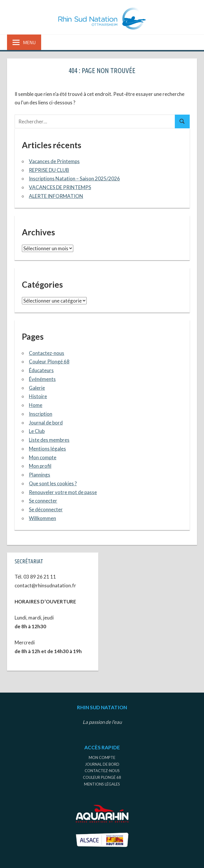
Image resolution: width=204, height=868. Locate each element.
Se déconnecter (46, 509)
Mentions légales (47, 449)
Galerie (37, 388)
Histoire (38, 396)
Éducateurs (41, 370)
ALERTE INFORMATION (56, 196)
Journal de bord (46, 423)
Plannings (40, 475)
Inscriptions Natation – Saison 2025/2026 (74, 178)
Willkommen (42, 518)
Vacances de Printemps (54, 161)
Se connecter (43, 501)
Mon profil (40, 466)
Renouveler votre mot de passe (63, 492)
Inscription (41, 414)
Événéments (42, 379)
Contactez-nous (47, 353)
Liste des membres (49, 440)
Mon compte (43, 457)
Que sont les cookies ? (53, 483)
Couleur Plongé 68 (49, 361)
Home (36, 405)
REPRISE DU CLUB (49, 170)
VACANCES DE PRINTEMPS (60, 187)
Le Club (37, 431)
